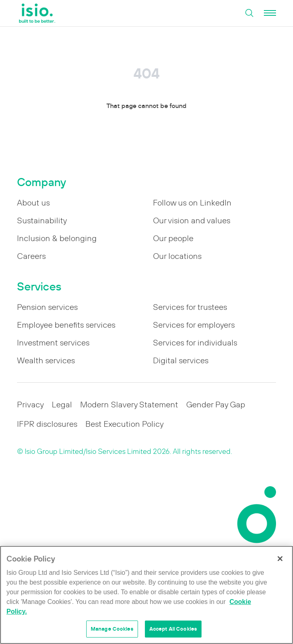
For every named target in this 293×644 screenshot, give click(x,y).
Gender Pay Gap (216, 405)
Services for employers (194, 325)
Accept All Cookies (173, 629)
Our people (173, 238)
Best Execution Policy (124, 424)
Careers (31, 256)
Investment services (53, 343)
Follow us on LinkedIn (192, 203)
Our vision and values (192, 220)
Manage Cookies (112, 629)
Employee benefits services (66, 325)
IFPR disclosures (47, 424)
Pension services (47, 307)
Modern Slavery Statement (129, 405)
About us (33, 203)
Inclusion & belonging (57, 238)
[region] (146, 595)
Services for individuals (195, 343)
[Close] (280, 559)
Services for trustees (190, 307)
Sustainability (42, 220)
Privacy (30, 405)
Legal (62, 405)
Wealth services (46, 360)
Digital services (181, 360)
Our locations (177, 256)
